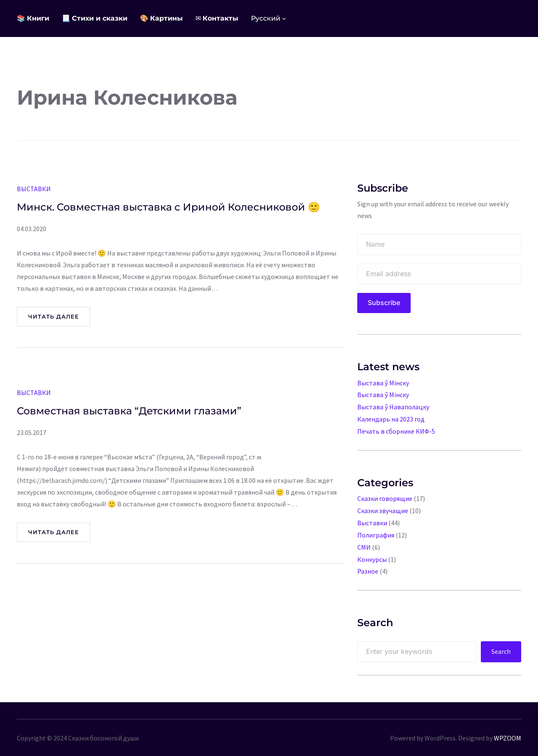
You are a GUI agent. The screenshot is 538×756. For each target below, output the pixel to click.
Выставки (34, 189)
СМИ (364, 544)
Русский (266, 18)
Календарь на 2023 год (391, 418)
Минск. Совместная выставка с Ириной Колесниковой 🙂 (169, 207)
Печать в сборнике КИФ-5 (396, 430)
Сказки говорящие (385, 497)
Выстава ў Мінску (383, 383)
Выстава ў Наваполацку (393, 406)
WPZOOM (508, 733)
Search (501, 647)
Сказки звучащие (383, 508)
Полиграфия (376, 532)
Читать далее (57, 319)
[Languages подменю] (284, 18)
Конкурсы (372, 556)
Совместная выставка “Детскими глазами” (129, 410)
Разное (368, 567)
